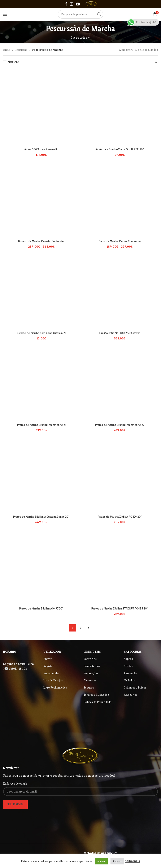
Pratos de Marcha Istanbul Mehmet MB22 (120, 425)
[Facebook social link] (66, 4)
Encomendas (51, 673)
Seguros (89, 688)
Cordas (128, 666)
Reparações (91, 673)
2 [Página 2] (80, 628)
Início (7, 50)
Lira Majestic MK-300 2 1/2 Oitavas (120, 333)
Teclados (129, 680)
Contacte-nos (92, 666)
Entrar (47, 659)
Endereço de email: (15, 784)
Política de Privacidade (97, 702)
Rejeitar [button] (117, 861)
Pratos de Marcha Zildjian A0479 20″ (120, 517)
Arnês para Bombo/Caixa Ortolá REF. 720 (120, 149)
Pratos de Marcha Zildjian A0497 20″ (41, 608)
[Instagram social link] (71, 4)
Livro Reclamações (55, 688)
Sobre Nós (90, 659)
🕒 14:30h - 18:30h (15, 669)
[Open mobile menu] (5, 14)
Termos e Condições (96, 695)
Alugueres (90, 680)
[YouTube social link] (78, 4)
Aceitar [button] (101, 861)
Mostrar (13, 62)
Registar (49, 666)
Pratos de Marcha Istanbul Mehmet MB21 (41, 425)
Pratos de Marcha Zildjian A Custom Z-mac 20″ (41, 517)
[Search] (80, 14)
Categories (79, 38)
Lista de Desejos (53, 680)
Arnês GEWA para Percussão (41, 149)
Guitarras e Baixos (135, 688)
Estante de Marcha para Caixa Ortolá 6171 (41, 333)
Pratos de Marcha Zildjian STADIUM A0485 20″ (120, 608)
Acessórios (131, 695)
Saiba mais (132, 861)
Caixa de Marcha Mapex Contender (120, 241)
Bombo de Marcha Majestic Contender (41, 241)
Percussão (21, 50)
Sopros (128, 659)
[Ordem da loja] (155, 62)
